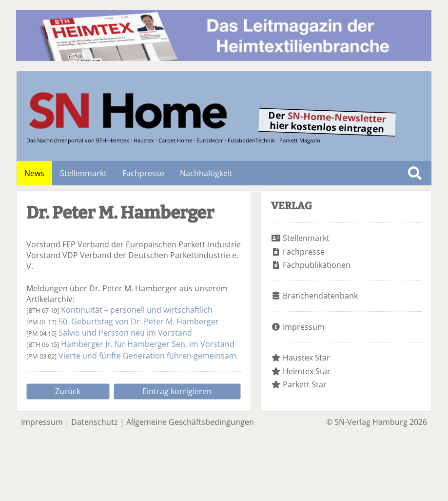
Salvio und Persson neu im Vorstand (125, 333)
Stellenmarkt (83, 173)
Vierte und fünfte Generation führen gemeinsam (147, 356)
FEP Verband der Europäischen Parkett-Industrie (152, 244)
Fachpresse (143, 173)
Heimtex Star (307, 371)
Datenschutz (95, 422)
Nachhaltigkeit (206, 173)
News (34, 173)
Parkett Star (305, 384)
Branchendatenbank (320, 296)
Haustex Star (306, 358)
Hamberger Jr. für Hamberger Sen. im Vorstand (148, 344)
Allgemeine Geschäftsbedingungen (190, 422)
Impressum (304, 327)
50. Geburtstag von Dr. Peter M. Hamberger (139, 321)
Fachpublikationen (317, 265)
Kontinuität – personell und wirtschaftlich (137, 310)
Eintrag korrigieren (177, 391)
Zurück (68, 391)
